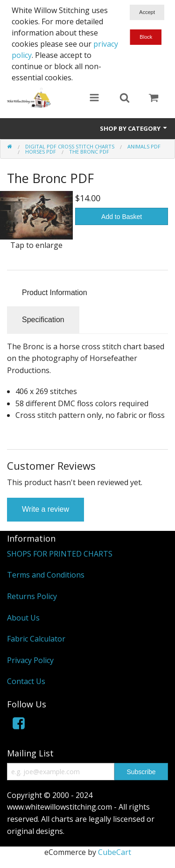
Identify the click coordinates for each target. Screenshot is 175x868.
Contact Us (26, 681)
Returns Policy (32, 596)
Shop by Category (134, 128)
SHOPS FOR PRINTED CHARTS (60, 554)
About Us (23, 618)
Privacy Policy (30, 660)
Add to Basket (122, 217)
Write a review (45, 509)
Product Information (55, 293)
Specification (43, 320)
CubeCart (115, 852)
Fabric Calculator (36, 639)
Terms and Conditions (46, 575)
